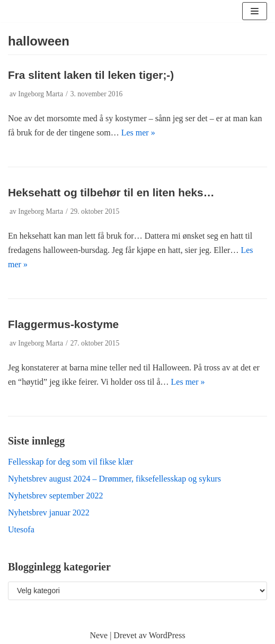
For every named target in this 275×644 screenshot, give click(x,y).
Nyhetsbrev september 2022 (56, 496)
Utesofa (21, 529)
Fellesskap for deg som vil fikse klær (70, 462)
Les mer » (138, 133)
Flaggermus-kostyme (63, 324)
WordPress (167, 635)
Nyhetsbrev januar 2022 (49, 513)
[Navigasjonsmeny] (255, 11)
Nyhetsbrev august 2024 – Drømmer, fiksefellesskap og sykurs (114, 479)
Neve (99, 635)
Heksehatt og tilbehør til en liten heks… (111, 192)
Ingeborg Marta (41, 94)
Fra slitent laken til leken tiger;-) (91, 75)
